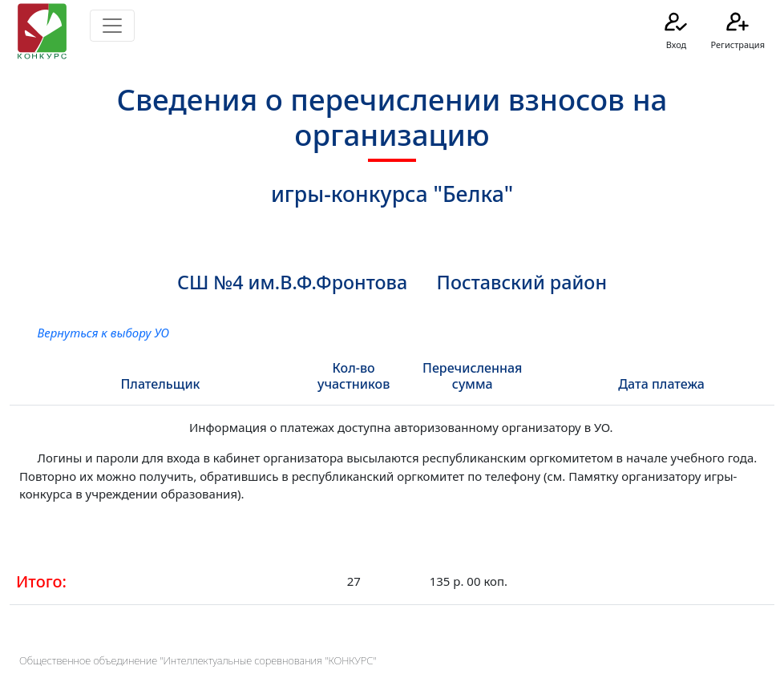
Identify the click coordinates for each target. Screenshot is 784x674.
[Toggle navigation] (112, 26)
